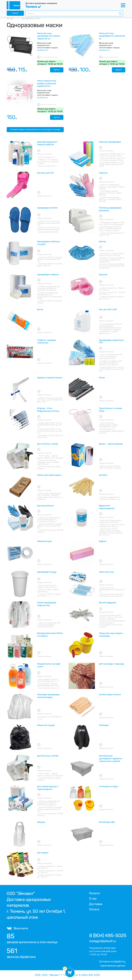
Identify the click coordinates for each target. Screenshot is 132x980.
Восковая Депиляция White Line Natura (50, 635)
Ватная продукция (108, 603)
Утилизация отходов (108, 787)
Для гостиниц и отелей (48, 444)
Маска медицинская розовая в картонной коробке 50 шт (47, 83)
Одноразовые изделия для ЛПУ (111, 342)
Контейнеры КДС (107, 822)
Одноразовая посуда (47, 572)
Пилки (102, 378)
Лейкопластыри (44, 541)
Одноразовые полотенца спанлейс (48, 243)
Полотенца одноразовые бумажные (110, 209)
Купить (57, 70)
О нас (93, 899)
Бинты (40, 310)
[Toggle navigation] (123, 5)
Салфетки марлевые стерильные (46, 342)
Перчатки (103, 173)
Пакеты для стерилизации (49, 475)
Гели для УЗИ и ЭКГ (108, 310)
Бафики (103, 541)
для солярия (43, 853)
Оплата (94, 909)
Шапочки (103, 275)
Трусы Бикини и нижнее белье (111, 410)
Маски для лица (106, 572)
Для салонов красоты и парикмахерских (48, 788)
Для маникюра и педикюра (112, 664)
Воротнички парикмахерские (107, 507)
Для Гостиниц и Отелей (48, 756)
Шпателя (103, 475)
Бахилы (103, 242)
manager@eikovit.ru (103, 941)
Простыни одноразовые (110, 142)
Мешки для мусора (46, 725)
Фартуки (41, 822)
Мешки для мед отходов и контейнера (111, 635)
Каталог (15, 13)
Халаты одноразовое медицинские (47, 604)
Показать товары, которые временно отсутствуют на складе (35, 130)
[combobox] (74, 13)
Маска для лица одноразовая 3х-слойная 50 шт (112, 36)
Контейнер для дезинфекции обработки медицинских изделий (111, 759)
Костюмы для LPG (45, 173)
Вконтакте (17, 928)
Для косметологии (46, 506)
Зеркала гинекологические (50, 378)
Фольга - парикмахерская (111, 444)
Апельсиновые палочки (110, 695)
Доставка (96, 904)
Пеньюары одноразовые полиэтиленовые (48, 696)
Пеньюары (104, 725)
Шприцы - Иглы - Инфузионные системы (48, 410)
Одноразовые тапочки (47, 208)
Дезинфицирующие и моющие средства (47, 143)
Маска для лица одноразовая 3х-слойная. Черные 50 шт (49, 36)
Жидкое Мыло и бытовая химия (49, 665)
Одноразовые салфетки (48, 275)
